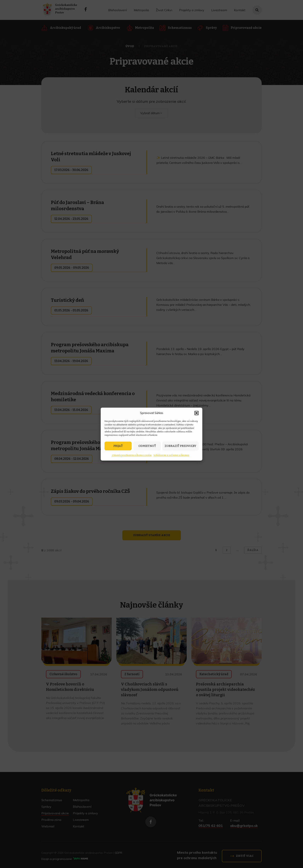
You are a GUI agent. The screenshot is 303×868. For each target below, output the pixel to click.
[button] (197, 413)
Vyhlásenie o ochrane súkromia (171, 455)
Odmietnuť (147, 446)
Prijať (118, 446)
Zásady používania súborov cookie (132, 455)
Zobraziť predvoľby (180, 446)
